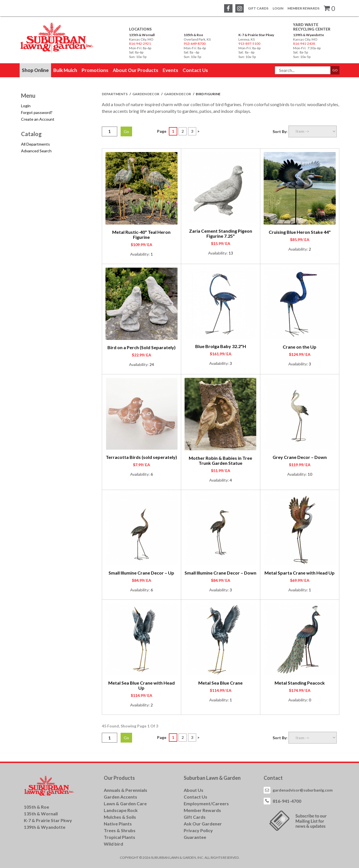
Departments (115, 94)
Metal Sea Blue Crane (220, 683)
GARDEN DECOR (146, 94)
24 (152, 364)
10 (310, 474)
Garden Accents (120, 797)
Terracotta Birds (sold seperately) (141, 457)
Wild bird (113, 844)
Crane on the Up (300, 347)
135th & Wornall (142, 35)
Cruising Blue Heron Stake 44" (300, 232)
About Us (194, 790)
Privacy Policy (198, 830)
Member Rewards (303, 8)
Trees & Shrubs (120, 830)
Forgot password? (37, 112)
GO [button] (335, 70)
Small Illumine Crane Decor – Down (220, 573)
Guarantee (195, 837)
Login (278, 8)
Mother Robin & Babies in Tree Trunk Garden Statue (220, 460)
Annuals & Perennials (126, 790)
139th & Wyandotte (309, 35)
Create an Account (38, 119)
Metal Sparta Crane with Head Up (300, 573)
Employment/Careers (206, 803)
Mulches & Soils (120, 817)
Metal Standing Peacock (300, 683)
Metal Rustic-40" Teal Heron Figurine (141, 235)
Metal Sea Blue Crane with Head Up (141, 685)
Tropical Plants (119, 837)
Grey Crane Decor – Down (300, 457)
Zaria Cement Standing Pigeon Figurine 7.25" (221, 233)
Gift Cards (258, 8)
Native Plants (118, 824)
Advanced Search (36, 151)
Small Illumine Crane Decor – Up (141, 573)
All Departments (35, 144)
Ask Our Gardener (203, 824)
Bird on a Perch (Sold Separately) (141, 347)
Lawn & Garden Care (125, 803)
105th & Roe (193, 35)
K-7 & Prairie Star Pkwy (256, 35)
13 (231, 253)
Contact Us (195, 797)
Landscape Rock (121, 810)
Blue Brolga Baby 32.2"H (221, 346)
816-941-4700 (287, 801)
